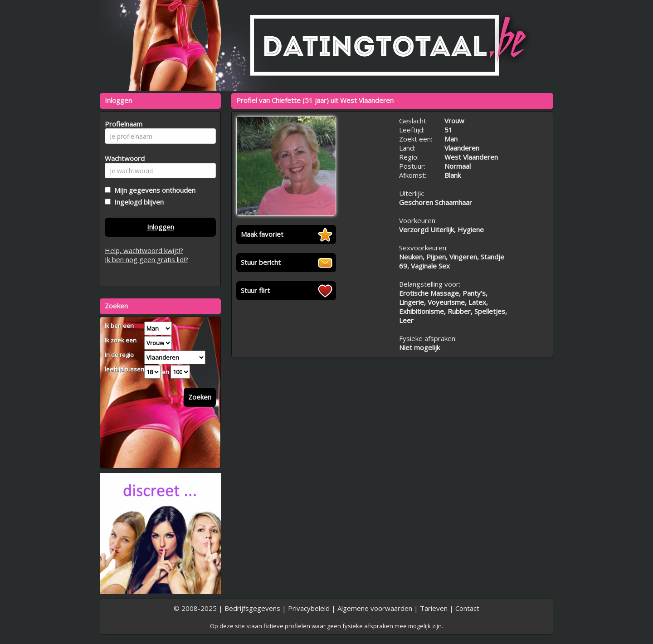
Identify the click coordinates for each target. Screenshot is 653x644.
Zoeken (200, 397)
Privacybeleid (309, 608)
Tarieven (434, 608)
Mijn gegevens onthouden (153, 190)
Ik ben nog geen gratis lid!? (146, 259)
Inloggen (161, 227)
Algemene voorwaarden (375, 608)
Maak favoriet (262, 234)
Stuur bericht (261, 262)
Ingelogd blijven (137, 202)
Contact (467, 608)
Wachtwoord (122, 158)
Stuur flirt (255, 290)
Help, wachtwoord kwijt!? (144, 250)
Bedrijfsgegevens (252, 608)
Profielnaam (122, 124)
